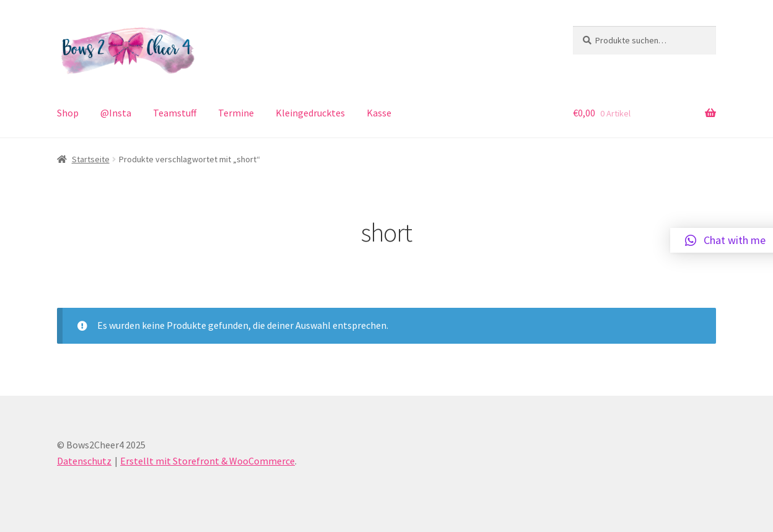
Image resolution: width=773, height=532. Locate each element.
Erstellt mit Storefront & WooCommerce (207, 461)
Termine (236, 113)
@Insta (116, 113)
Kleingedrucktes (310, 113)
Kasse (379, 113)
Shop (68, 113)
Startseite (91, 159)
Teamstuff (175, 113)
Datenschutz (84, 461)
